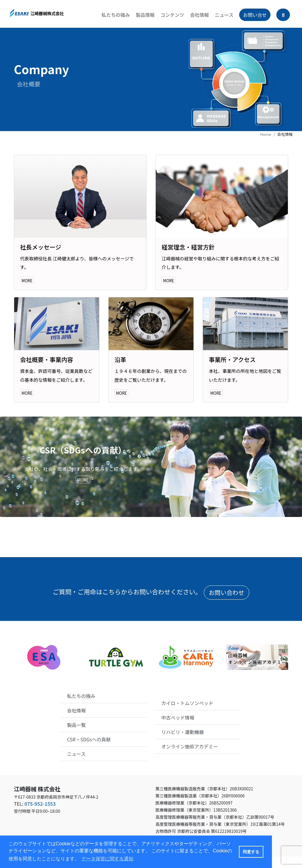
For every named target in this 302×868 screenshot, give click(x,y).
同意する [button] (251, 852)
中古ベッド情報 (178, 729)
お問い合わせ (226, 604)
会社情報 (195, 18)
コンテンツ (168, 18)
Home (266, 134)
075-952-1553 (40, 815)
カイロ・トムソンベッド (187, 714)
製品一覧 (76, 736)
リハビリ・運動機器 (183, 743)
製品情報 (141, 18)
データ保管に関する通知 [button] (107, 859)
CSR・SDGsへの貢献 (89, 750)
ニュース (220, 18)
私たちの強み (111, 18)
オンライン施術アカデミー (190, 758)
